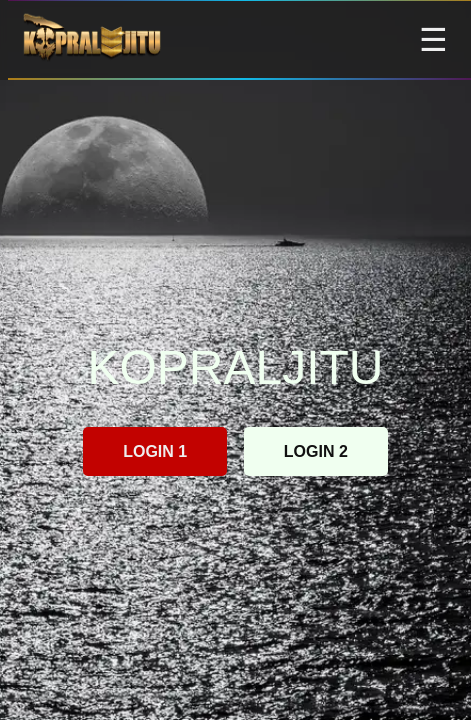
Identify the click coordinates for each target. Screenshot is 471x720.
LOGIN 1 (155, 451)
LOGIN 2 (316, 451)
